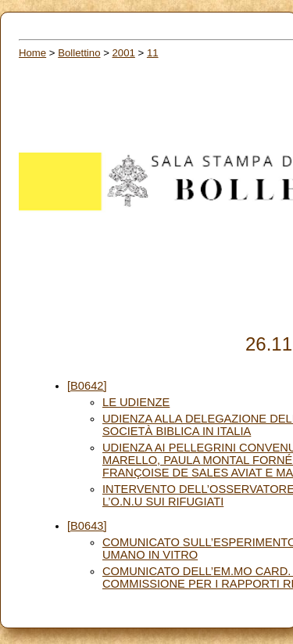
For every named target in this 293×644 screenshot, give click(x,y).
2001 (124, 53)
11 (153, 53)
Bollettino (79, 53)
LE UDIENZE (136, 402)
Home (32, 53)
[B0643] (87, 526)
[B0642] (87, 386)
